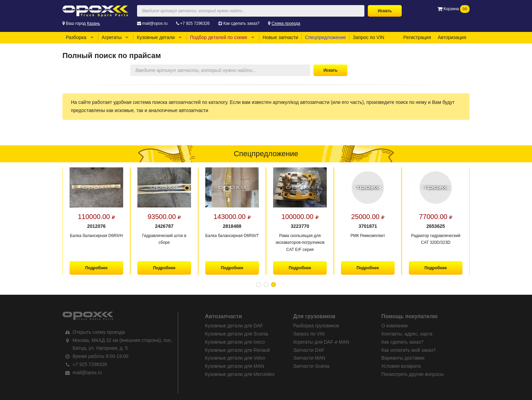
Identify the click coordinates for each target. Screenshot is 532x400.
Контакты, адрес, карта (407, 334)
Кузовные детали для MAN (234, 366)
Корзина (453, 9)
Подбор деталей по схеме (219, 37)
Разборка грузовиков (316, 326)
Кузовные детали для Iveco (235, 342)
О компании (394, 326)
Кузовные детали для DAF (234, 326)
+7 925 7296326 (195, 23)
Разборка (76, 37)
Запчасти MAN (309, 358)
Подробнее (96, 268)
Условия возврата (401, 366)
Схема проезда (286, 23)
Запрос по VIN (369, 37)
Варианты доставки (403, 358)
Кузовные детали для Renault (237, 350)
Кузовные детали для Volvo (235, 358)
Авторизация (452, 37)
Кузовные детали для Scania (236, 334)
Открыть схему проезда (99, 332)
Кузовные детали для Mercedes (240, 374)
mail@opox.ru (155, 23)
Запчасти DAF (309, 350)
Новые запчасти (280, 37)
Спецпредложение (326, 37)
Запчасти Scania (311, 366)
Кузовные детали (156, 37)
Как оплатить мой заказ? (408, 350)
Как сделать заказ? (241, 23)
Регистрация (417, 37)
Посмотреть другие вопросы (413, 374)
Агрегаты (112, 37)
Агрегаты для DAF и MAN (321, 342)
